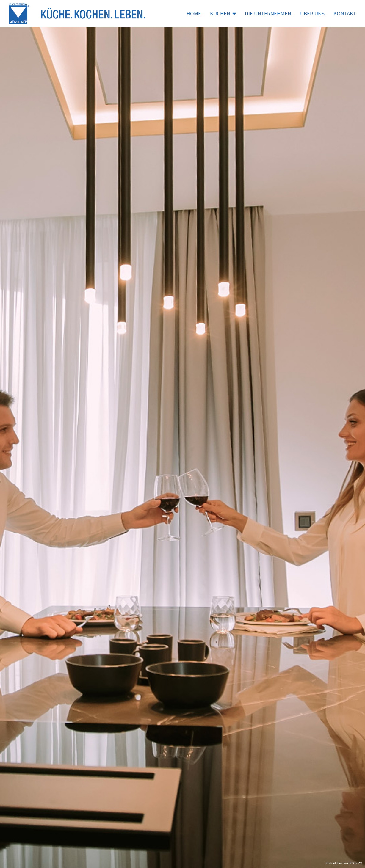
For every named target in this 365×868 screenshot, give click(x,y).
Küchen (223, 13)
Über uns (312, 13)
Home (194, 13)
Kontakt (345, 13)
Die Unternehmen (268, 13)
